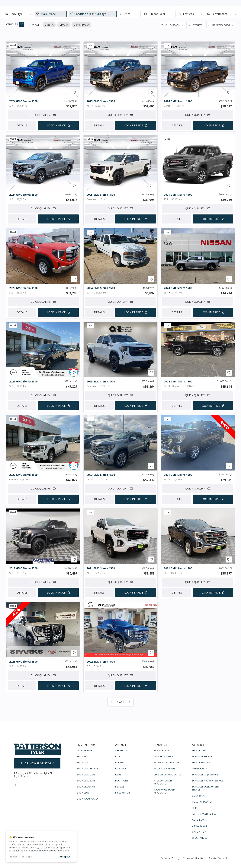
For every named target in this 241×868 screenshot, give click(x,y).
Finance (178, 12)
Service (201, 12)
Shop (136, 12)
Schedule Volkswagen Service (206, 788)
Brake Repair (199, 826)
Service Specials (201, 763)
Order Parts (199, 769)
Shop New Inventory (37, 763)
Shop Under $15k (87, 787)
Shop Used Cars (86, 775)
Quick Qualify (43, 115)
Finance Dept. (162, 751)
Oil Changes (199, 838)
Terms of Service (194, 858)
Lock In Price (56, 125)
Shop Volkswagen (88, 799)
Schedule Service (202, 757)
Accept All (65, 857)
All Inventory (85, 751)
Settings (27, 857)
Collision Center (202, 802)
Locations (122, 781)
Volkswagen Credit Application (165, 791)
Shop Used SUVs (86, 781)
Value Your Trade (164, 769)
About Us (121, 751)
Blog (118, 757)
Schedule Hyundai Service (207, 781)
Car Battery (199, 832)
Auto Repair (199, 820)
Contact (225, 12)
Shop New (83, 757)
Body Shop (199, 796)
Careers (120, 763)
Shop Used (83, 763)
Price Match (122, 793)
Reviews (120, 787)
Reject (13, 857)
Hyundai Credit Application (163, 782)
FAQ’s (118, 775)
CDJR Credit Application (168, 775)
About (156, 12)
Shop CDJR (83, 793)
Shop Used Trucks (88, 769)
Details (22, 125)
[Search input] (75, 12)
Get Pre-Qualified (164, 757)
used (13, 45)
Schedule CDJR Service (205, 775)
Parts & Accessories (204, 814)
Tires (195, 808)
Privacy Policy (46, 851)
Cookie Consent (218, 858)
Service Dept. (199, 751)
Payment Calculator (166, 763)
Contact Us (207, 3)
